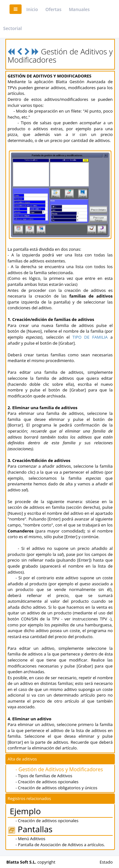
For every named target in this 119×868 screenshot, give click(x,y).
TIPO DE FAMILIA (90, 337)
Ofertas (53, 9)
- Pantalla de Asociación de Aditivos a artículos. (60, 845)
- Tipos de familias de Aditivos (44, 776)
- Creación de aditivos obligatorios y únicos (56, 788)
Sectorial (13, 28)
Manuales (79, 9)
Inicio (32, 9)
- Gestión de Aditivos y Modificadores (59, 769)
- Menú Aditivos (30, 839)
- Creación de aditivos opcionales (47, 782)
